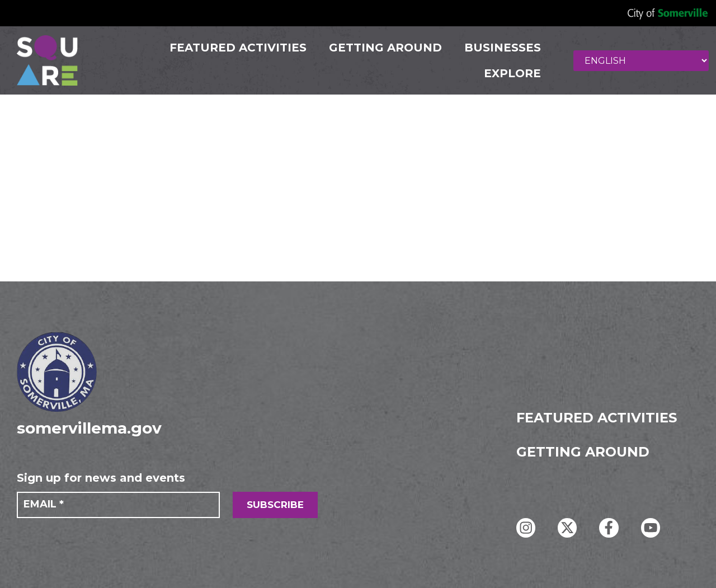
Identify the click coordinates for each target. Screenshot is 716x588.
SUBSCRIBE (275, 505)
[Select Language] (642, 61)
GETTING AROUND (384, 48)
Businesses (501, 48)
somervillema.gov (89, 428)
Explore (511, 73)
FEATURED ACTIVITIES (237, 48)
